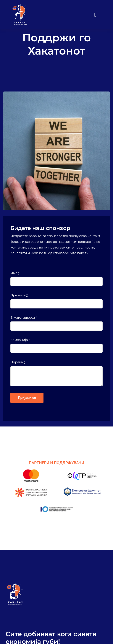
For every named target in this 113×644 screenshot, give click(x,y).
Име (15, 273)
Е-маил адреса (24, 318)
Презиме (19, 295)
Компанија (20, 340)
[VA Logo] (20, 5)
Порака (18, 362)
